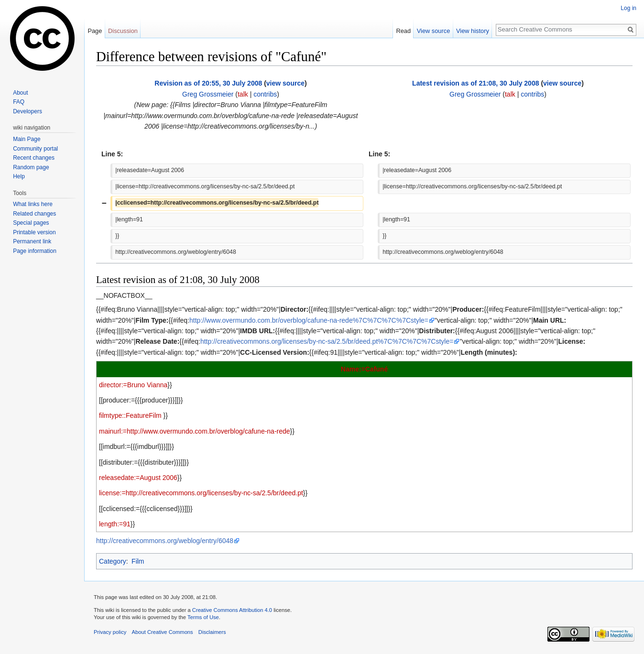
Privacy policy (110, 632)
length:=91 (115, 524)
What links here (33, 204)
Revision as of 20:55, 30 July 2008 (208, 83)
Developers (27, 111)
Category (113, 561)
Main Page (27, 139)
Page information (35, 251)
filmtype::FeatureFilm (130, 415)
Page (95, 31)
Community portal (35, 149)
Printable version (34, 232)
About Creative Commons (163, 632)
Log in (628, 8)
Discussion (123, 31)
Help (19, 176)
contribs (265, 94)
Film (138, 561)
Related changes (34, 214)
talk (243, 94)
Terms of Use (203, 617)
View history (473, 31)
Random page (31, 167)
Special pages (31, 223)
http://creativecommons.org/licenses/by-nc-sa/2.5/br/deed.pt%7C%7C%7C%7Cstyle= (327, 341)
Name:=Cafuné (364, 369)
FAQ (19, 102)
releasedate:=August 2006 (138, 478)
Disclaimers (212, 632)
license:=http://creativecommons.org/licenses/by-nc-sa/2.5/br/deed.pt (201, 493)
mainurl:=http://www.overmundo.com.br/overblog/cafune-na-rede (195, 431)
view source (285, 83)
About (20, 93)
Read (403, 31)
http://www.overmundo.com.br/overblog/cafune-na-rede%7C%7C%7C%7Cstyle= (309, 320)
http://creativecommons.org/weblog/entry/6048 (165, 541)
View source (433, 31)
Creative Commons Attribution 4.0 (232, 610)
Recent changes (34, 158)
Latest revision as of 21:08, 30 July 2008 (475, 83)
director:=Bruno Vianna (133, 385)
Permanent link (32, 241)
